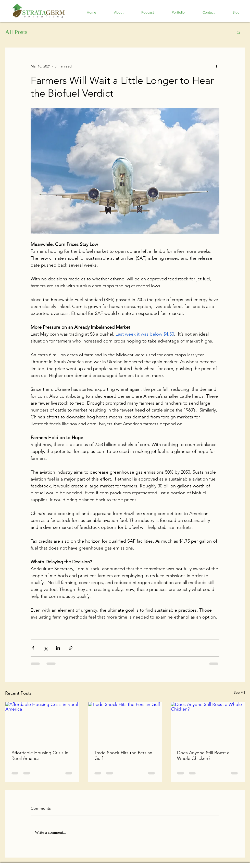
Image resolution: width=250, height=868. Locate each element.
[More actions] (216, 66)
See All (239, 692)
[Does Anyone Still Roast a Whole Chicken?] (208, 723)
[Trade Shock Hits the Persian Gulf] (125, 723)
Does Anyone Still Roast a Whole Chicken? (203, 756)
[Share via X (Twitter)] (46, 648)
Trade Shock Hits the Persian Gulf (123, 756)
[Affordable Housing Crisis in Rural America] (42, 723)
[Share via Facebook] (33, 648)
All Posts (16, 32)
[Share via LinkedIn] (58, 648)
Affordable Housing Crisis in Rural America (40, 756)
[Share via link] (71, 648)
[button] (238, 32)
